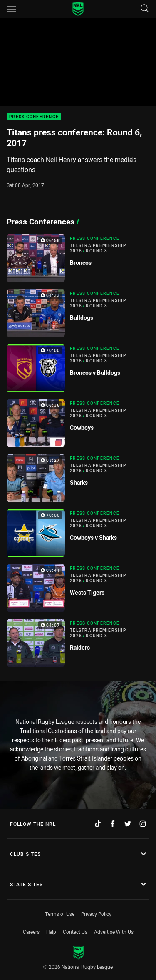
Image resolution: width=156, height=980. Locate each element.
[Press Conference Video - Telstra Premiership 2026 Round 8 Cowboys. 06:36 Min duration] (78, 423)
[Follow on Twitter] (128, 824)
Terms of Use (60, 914)
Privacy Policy (96, 914)
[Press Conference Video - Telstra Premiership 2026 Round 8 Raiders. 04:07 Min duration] (78, 643)
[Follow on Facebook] (113, 824)
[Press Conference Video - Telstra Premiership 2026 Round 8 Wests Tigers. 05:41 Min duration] (78, 588)
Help (51, 932)
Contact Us (75, 932)
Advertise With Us (114, 932)
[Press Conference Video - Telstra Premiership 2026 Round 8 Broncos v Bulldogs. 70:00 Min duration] (78, 368)
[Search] (145, 9)
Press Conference (34, 117)
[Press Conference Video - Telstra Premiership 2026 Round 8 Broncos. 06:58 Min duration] (78, 258)
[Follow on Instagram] (143, 824)
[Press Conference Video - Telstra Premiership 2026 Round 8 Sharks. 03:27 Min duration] (78, 478)
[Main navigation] (11, 9)
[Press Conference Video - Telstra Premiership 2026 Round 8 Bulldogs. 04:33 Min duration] (78, 313)
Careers (31, 932)
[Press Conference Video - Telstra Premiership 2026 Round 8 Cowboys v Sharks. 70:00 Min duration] (78, 533)
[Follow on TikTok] (98, 824)
